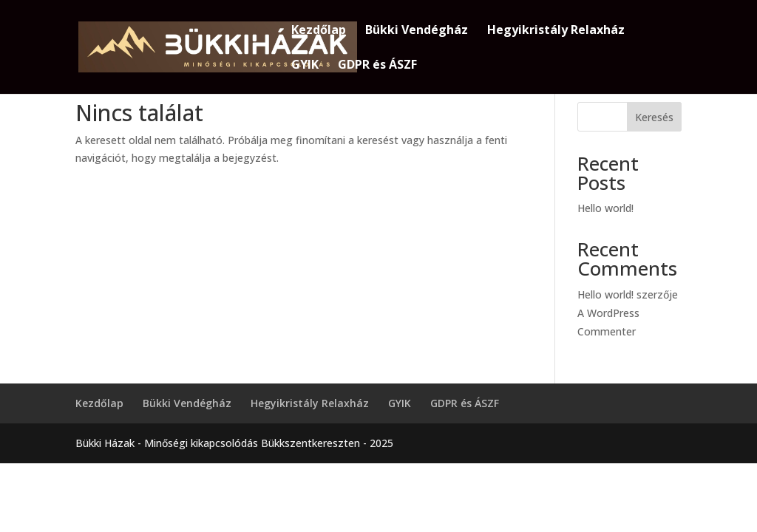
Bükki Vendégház (417, 31)
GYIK (305, 66)
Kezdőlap (319, 31)
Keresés (654, 117)
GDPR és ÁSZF (377, 66)
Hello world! (605, 208)
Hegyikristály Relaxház (556, 31)
